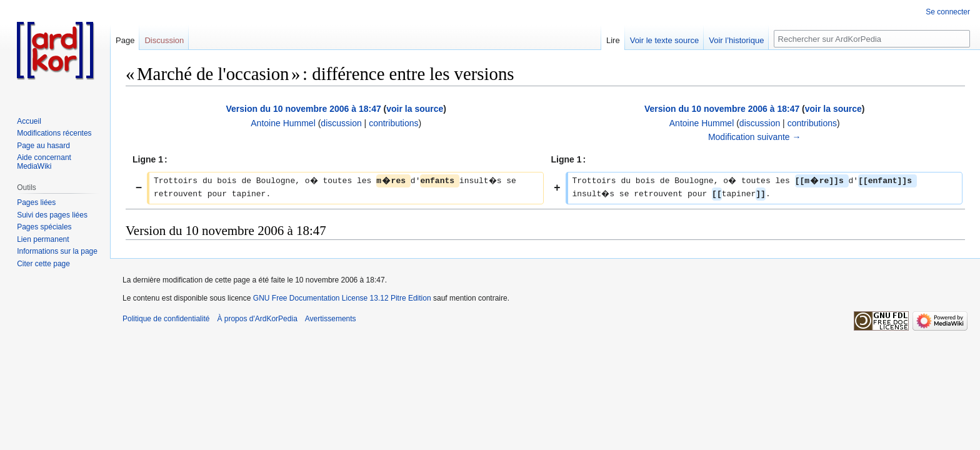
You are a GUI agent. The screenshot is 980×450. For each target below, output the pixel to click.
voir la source (415, 109)
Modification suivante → (755, 137)
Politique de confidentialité (166, 319)
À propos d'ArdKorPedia (257, 319)
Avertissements (331, 319)
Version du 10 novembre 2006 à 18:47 (303, 109)
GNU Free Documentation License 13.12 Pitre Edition (342, 298)
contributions (393, 123)
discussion (341, 123)
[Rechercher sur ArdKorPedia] (872, 39)
